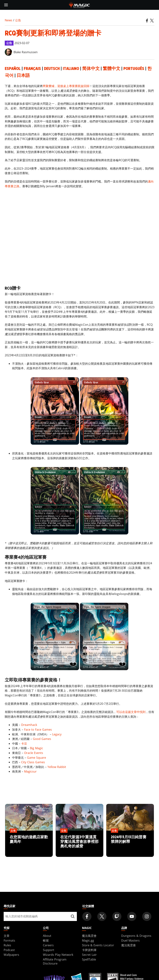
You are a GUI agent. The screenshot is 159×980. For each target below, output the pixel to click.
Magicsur (30, 771)
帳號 (46, 940)
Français (32, 69)
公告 (18, 20)
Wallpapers (11, 955)
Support (49, 950)
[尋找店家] (73, 916)
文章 (7, 936)
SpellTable (89, 959)
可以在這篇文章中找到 (131, 712)
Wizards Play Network (58, 955)
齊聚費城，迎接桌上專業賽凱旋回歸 (66, 86)
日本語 (23, 76)
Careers (48, 945)
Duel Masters (130, 940)
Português (134, 69)
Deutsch (52, 69)
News (8, 20)
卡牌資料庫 (89, 950)
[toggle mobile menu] (6, 5)
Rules (7, 945)
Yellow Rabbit (57, 767)
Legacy (57, 734)
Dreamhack (29, 725)
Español (13, 69)
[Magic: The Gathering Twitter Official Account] (102, 916)
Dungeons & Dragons (136, 936)
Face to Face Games (38, 730)
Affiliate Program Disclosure (55, 961)
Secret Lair (89, 955)
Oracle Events (34, 753)
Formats (9, 940)
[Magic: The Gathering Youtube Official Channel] (132, 916)
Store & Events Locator (98, 945)
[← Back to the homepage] (79, 5)
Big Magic (37, 748)
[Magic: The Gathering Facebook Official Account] (87, 916)
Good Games (42, 739)
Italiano (71, 69)
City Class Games (33, 762)
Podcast (9, 950)
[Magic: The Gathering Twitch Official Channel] (117, 916)
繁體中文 (112, 69)
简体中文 (91, 69)
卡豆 (24, 744)
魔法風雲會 (89, 936)
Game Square (37, 758)
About (47, 936)
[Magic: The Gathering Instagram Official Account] (147, 916)
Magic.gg (88, 940)
